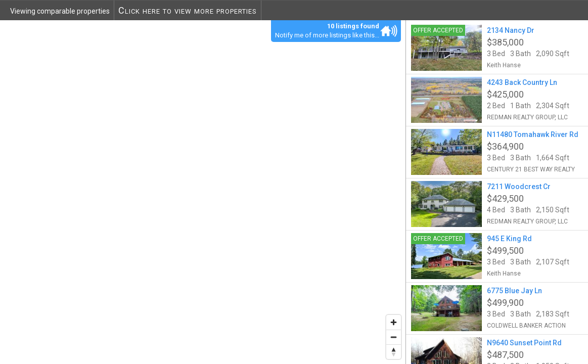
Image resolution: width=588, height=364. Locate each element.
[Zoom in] (394, 322)
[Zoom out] (394, 337)
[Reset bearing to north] (394, 352)
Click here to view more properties (188, 10)
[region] (203, 192)
